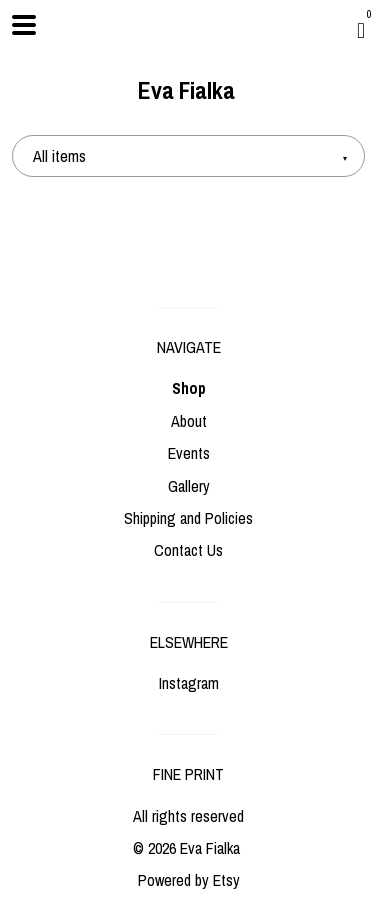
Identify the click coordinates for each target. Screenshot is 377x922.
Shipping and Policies (188, 518)
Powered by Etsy (189, 880)
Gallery (189, 486)
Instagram (189, 683)
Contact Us (188, 550)
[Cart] (361, 30)
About (189, 421)
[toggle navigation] (24, 25)
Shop (189, 388)
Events (189, 453)
